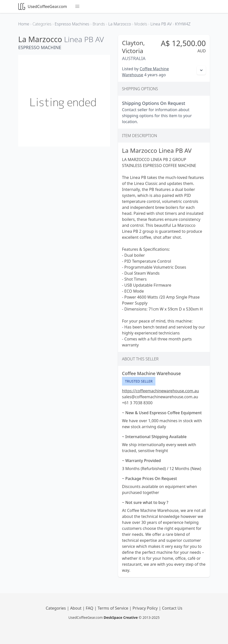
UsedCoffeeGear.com (43, 6)
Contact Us (172, 608)
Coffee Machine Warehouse (151, 373)
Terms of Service (113, 608)
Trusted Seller (139, 381)
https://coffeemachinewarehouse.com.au (161, 391)
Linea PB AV (84, 39)
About (76, 608)
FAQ (90, 608)
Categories (56, 608)
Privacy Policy (146, 608)
